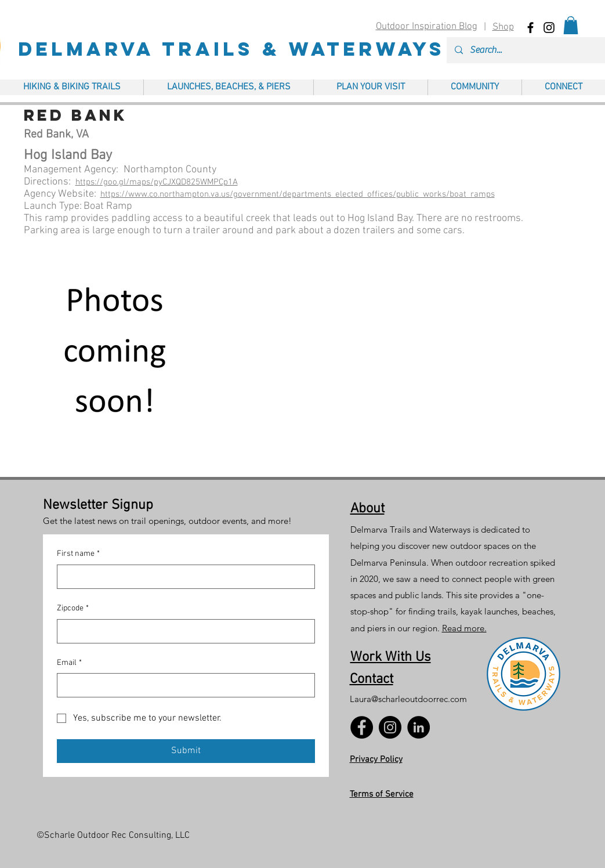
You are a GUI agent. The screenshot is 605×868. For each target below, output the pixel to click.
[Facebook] (362, 727)
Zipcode (73, 609)
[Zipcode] (182, 631)
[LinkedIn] (419, 727)
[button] (571, 25)
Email (69, 663)
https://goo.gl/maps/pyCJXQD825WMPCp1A (157, 182)
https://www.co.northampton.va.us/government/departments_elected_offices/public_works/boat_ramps (298, 194)
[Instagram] (390, 727)
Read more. (464, 628)
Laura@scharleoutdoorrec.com (408, 699)
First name (78, 554)
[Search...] (535, 50)
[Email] (182, 685)
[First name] (182, 577)
